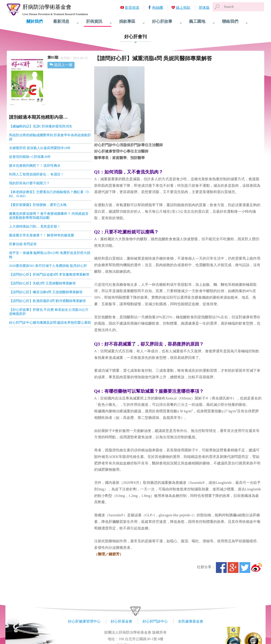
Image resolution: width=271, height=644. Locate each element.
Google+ (233, 568)
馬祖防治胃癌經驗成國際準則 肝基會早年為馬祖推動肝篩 (50, 137)
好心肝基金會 (121, 621)
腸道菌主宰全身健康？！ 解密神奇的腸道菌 (42, 235)
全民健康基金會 (191, 621)
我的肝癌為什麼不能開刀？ (29, 183)
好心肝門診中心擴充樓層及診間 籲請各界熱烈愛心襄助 (50, 323)
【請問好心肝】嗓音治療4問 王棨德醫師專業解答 (46, 292)
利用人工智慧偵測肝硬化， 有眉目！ (37, 174)
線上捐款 (183, 8)
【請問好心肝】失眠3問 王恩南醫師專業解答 (42, 283)
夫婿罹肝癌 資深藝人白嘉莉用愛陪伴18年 (40, 148)
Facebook (221, 568)
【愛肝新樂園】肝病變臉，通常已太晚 (38, 205)
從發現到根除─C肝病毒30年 (30, 157)
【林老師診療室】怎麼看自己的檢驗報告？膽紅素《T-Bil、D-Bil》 (49, 194)
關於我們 (35, 21)
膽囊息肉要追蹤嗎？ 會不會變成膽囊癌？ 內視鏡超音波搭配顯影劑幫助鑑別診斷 (49, 216)
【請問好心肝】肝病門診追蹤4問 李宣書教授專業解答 (49, 275)
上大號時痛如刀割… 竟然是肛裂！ (35, 226)
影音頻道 (132, 8)
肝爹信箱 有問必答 (23, 244)
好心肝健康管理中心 (84, 621)
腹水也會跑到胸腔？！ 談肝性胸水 (35, 166)
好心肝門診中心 (155, 621)
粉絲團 (158, 8)
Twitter (245, 568)
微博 (257, 568)
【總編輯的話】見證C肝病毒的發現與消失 (41, 126)
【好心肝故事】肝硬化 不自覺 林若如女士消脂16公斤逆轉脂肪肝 (49, 312)
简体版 (204, 8)
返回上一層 (63, 65)
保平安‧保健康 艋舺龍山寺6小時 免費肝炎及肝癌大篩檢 (50, 255)
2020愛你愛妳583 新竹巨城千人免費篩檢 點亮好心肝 (48, 266)
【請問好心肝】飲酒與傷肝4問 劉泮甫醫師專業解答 (48, 301)
